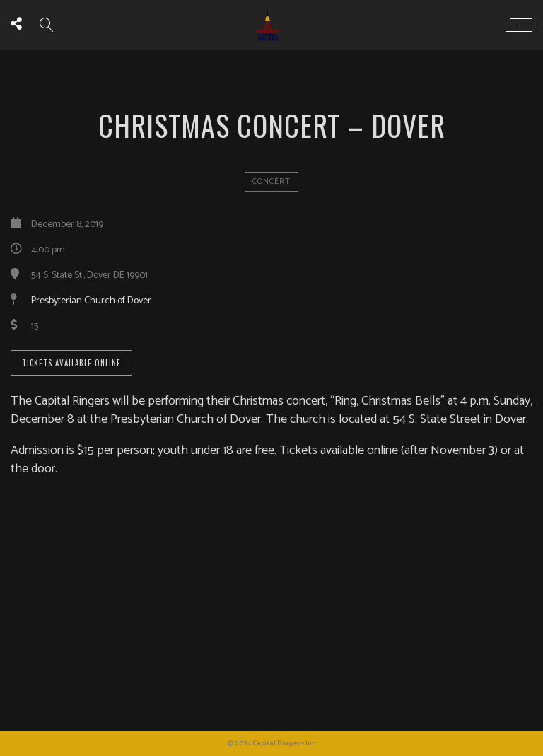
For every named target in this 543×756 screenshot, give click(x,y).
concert (271, 182)
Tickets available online (71, 363)
